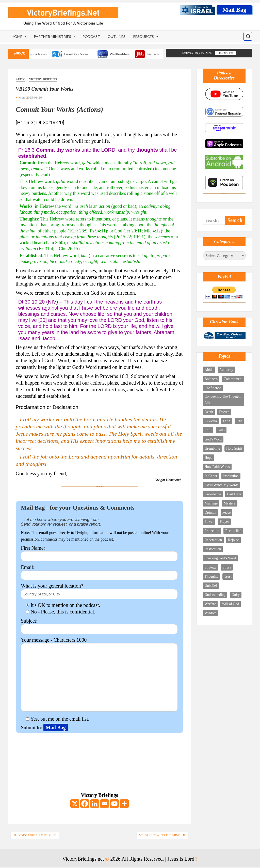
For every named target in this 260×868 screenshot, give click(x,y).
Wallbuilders (128, 54)
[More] (124, 804)
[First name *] (233, 821)
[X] (75, 804)
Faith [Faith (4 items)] (227, 421)
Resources (143, 36)
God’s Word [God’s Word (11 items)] (213, 439)
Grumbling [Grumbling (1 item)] (212, 448)
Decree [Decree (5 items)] (224, 412)
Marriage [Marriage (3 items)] (211, 503)
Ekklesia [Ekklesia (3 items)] (211, 421)
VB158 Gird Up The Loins (37, 835)
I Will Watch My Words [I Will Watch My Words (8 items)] (222, 485)
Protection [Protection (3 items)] (212, 531)
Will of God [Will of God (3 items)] (230, 604)
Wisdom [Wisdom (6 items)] (211, 613)
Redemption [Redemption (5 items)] (213, 540)
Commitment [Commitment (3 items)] (233, 379)
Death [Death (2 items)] (209, 412)
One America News (40, 54)
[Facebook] (85, 804)
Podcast (91, 36)
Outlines (117, 36)
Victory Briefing (43, 79)
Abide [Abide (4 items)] (209, 370)
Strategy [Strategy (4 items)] (211, 567)
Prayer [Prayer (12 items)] (224, 522)
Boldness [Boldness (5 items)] (211, 379)
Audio (21, 79)
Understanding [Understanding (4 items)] (215, 595)
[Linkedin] (95, 804)
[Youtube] (114, 804)
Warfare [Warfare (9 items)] (210, 604)
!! (196, 859)
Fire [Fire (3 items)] (239, 421)
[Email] (104, 804)
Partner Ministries (52, 36)
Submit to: (32, 728)
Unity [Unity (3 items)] (236, 595)
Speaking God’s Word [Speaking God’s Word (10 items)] (220, 558)
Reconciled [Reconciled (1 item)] (233, 531)
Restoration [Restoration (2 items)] (213, 549)
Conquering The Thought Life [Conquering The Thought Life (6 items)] (223, 400)
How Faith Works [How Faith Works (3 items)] (217, 467)
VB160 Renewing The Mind (160, 835)
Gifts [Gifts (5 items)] (221, 430)
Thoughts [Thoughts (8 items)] (211, 577)
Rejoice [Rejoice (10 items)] (233, 540)
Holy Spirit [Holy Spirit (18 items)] (234, 448)
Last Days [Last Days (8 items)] (234, 494)
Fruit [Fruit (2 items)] (208, 430)
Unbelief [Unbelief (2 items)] (211, 586)
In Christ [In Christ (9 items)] (211, 476)
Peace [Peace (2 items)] (227, 512)
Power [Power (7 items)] (209, 522)
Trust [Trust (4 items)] (228, 577)
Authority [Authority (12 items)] (226, 370)
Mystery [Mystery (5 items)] (230, 503)
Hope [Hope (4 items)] (208, 458)
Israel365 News (85, 54)
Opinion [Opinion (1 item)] (210, 512)
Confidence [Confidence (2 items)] (213, 388)
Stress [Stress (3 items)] (227, 567)
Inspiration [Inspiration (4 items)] (231, 476)
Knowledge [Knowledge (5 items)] (213, 494)
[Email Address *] (233, 807)
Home (17, 36)
